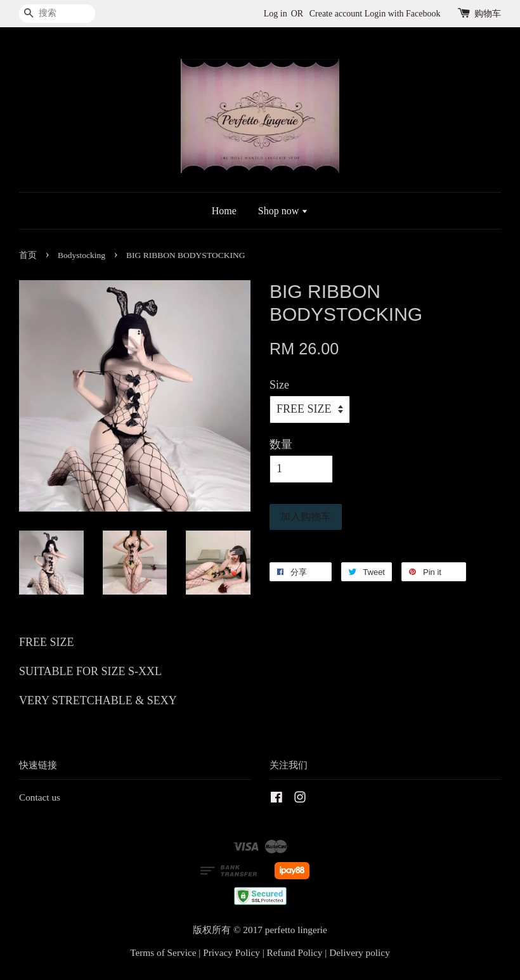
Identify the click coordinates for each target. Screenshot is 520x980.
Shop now (283, 211)
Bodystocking (81, 255)
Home (224, 211)
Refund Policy (295, 952)
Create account (336, 14)
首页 (28, 255)
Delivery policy (360, 952)
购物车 (488, 14)
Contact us (40, 797)
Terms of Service (163, 952)
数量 (281, 444)
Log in (276, 14)
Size (279, 385)
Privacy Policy (231, 952)
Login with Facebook (403, 14)
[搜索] (57, 14)
